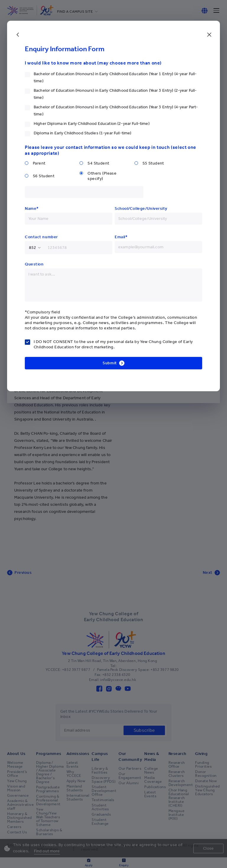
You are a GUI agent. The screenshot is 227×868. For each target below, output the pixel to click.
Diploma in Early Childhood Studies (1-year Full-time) (82, 133)
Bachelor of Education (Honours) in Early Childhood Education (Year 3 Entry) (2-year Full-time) (115, 94)
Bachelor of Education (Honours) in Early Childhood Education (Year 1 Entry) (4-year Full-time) (115, 77)
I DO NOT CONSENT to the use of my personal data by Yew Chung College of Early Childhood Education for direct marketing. (113, 344)
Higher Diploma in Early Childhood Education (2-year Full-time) (92, 124)
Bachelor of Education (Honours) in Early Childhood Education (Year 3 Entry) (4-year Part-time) (116, 111)
